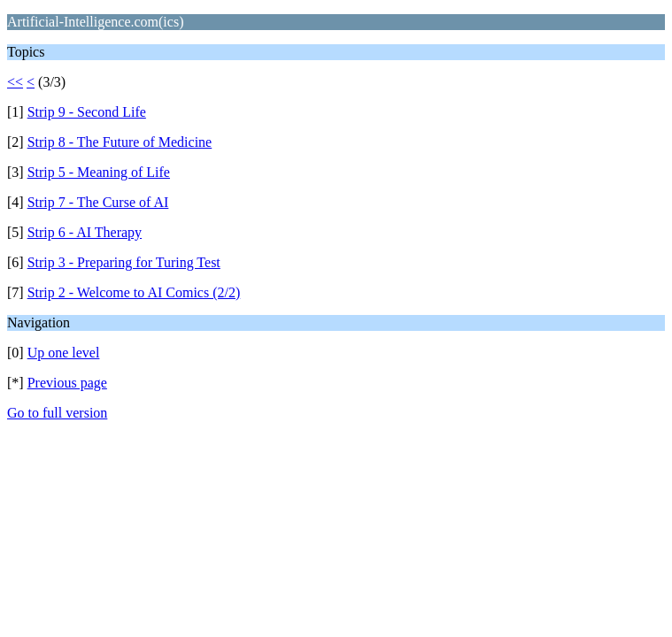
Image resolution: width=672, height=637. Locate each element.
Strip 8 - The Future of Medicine (120, 142)
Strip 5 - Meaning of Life (99, 172)
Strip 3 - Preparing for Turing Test (124, 262)
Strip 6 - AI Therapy (85, 232)
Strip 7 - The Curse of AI (98, 202)
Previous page (67, 383)
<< (15, 82)
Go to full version (57, 413)
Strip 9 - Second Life (87, 112)
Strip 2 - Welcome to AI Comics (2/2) (134, 292)
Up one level (64, 353)
